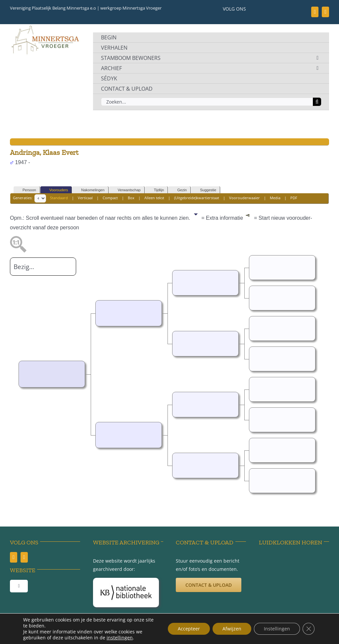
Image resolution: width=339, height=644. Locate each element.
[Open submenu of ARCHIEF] (317, 68)
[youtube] (325, 12)
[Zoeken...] (207, 102)
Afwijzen (232, 629)
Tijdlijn (156, 190)
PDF (294, 198)
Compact (110, 198)
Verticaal (85, 198)
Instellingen (277, 629)
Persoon (26, 190)
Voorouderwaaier (244, 198)
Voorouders (56, 190)
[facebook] (315, 12)
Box (131, 198)
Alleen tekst (154, 198)
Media (275, 198)
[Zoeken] (317, 102)
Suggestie (205, 190)
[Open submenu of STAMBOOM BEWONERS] (317, 58)
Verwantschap (126, 190)
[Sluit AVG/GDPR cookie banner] (309, 629)
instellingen (120, 638)
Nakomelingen (90, 190)
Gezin (179, 190)
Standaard (59, 198)
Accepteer (189, 629)
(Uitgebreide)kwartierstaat (197, 198)
